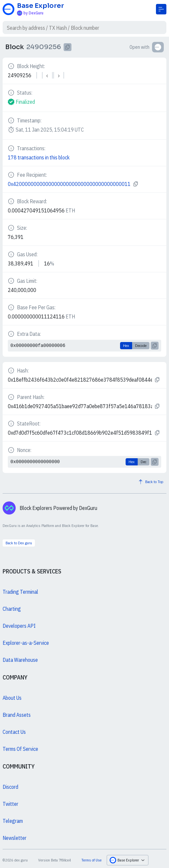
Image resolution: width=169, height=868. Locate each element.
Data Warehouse (20, 660)
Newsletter (15, 838)
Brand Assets (17, 715)
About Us (12, 698)
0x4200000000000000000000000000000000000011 (69, 184)
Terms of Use (91, 860)
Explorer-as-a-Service (26, 643)
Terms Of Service (20, 749)
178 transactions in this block (39, 157)
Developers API (19, 626)
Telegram (13, 821)
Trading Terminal (20, 592)
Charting (12, 609)
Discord (10, 787)
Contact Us (14, 732)
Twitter (10, 804)
